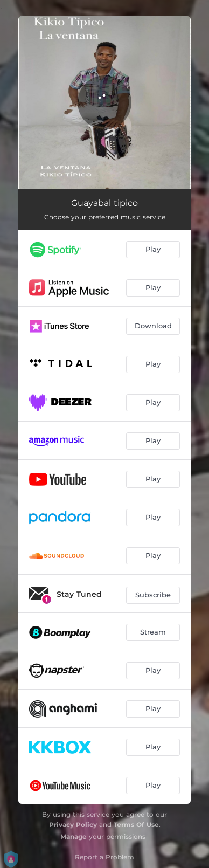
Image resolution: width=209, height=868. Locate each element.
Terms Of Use (136, 825)
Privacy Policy (73, 825)
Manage (74, 836)
